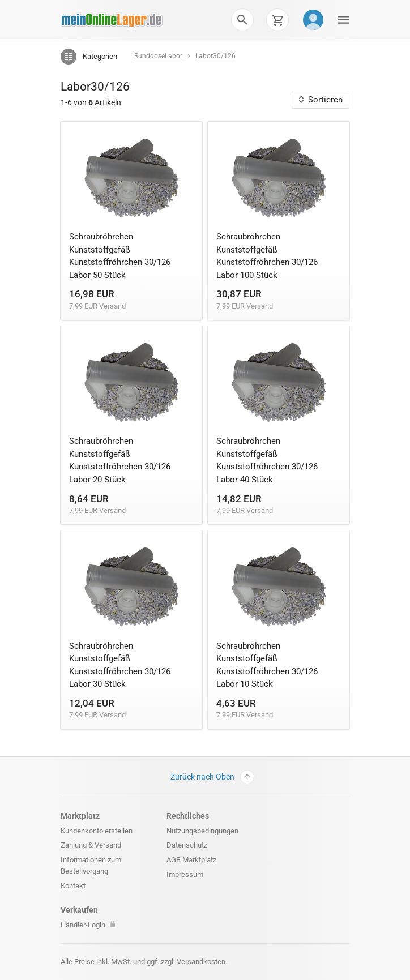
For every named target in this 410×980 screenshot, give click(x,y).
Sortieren (321, 100)
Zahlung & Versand (91, 845)
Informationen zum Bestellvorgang (91, 865)
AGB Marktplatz (191, 860)
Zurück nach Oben (212, 777)
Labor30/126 (215, 56)
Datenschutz (187, 845)
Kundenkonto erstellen (97, 831)
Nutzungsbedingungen (202, 831)
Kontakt (73, 886)
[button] (242, 20)
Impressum (185, 874)
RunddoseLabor (158, 56)
